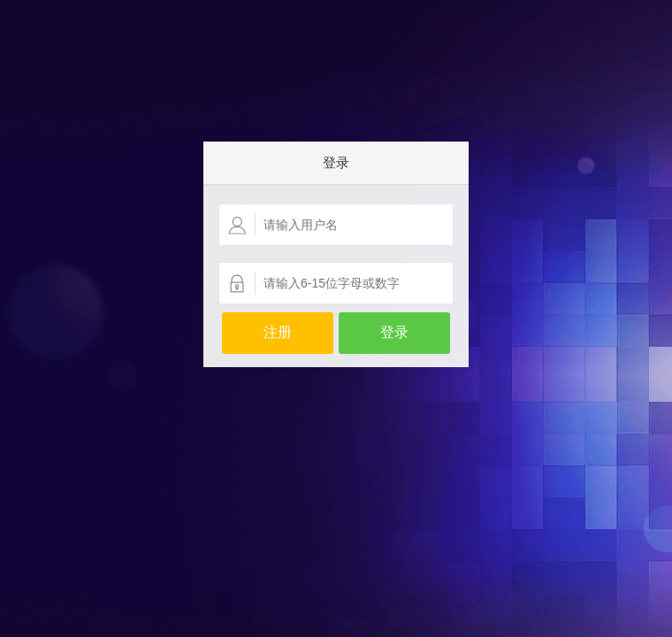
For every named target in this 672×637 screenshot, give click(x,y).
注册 (278, 332)
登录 (394, 332)
